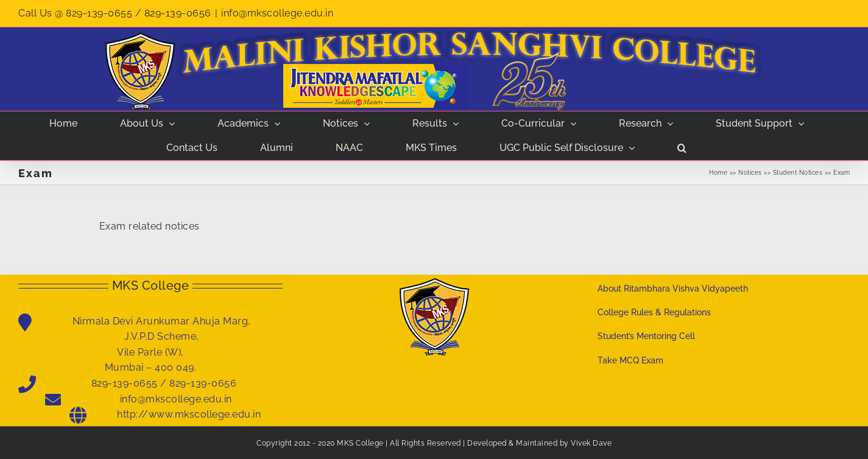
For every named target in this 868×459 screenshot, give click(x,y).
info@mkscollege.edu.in (277, 13)
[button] (682, 148)
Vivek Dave (591, 443)
